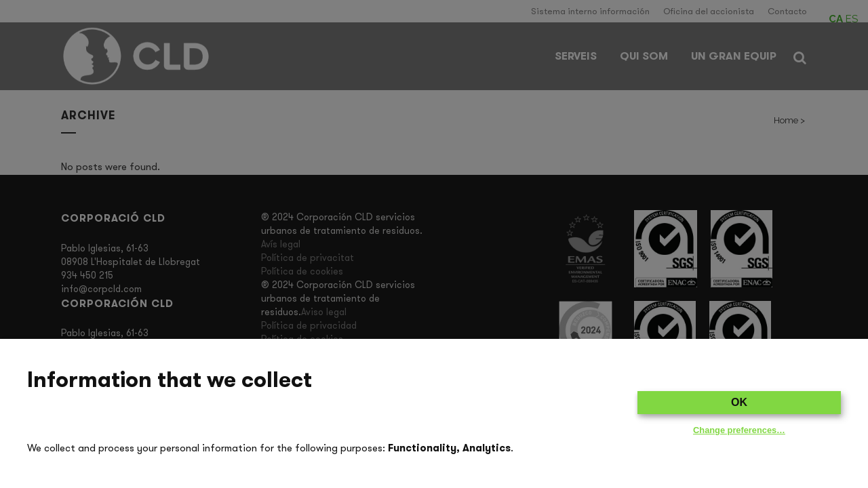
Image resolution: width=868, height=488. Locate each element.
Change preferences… (739, 430)
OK (739, 402)
